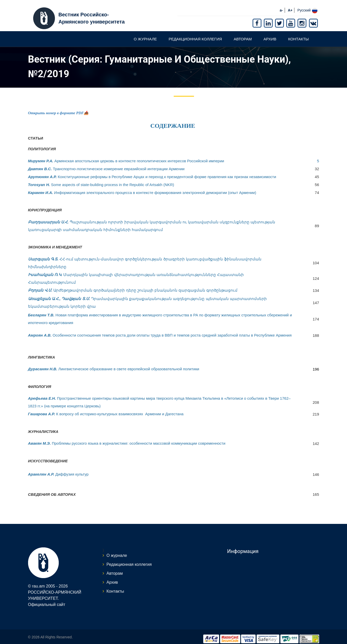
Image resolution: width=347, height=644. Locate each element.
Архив (270, 34)
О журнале (145, 34)
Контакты (298, 34)
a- (281, 5)
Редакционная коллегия (195, 34)
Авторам (243, 34)
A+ (290, 5)
